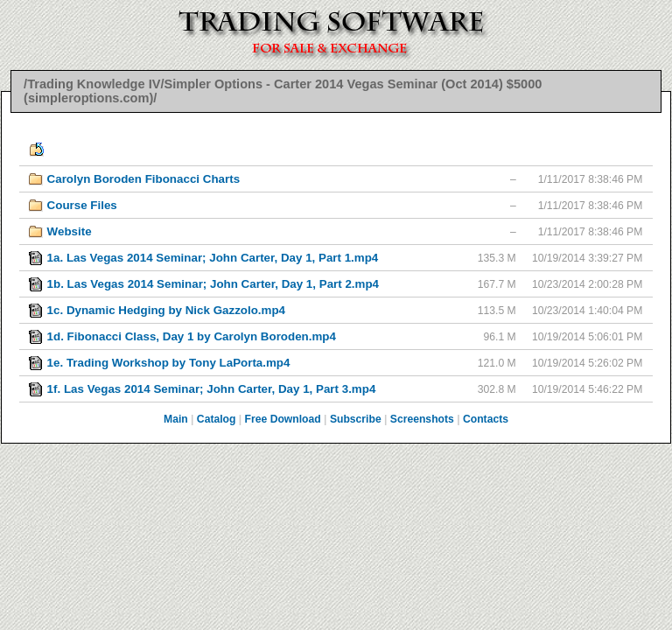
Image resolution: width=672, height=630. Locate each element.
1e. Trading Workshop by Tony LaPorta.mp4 (169, 363)
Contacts (486, 419)
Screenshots (422, 419)
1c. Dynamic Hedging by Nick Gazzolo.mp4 (166, 310)
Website (70, 231)
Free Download (283, 419)
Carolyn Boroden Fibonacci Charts (143, 179)
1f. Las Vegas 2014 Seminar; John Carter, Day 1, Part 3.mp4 (212, 389)
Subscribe (356, 419)
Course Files (82, 205)
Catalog (217, 419)
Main (176, 419)
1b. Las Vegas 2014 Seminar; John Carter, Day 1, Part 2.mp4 (213, 284)
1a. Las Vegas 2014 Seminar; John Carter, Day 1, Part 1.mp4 (213, 258)
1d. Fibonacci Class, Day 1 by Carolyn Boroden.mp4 (192, 336)
